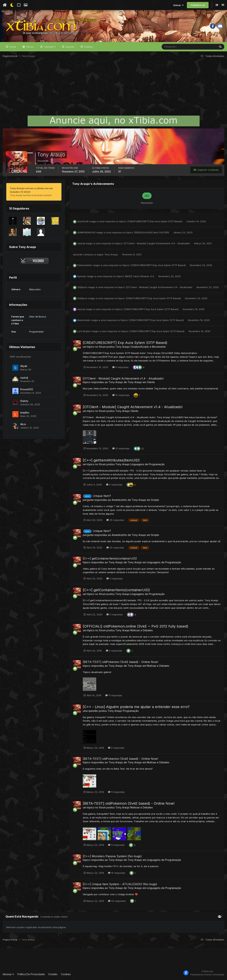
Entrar (179, 5)
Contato (53, 974)
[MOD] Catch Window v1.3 (140, 276)
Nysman (82, 276)
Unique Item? (102, 496)
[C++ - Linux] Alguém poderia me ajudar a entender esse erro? (136, 707)
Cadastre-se (198, 5)
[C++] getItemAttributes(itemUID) (111, 460)
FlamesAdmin (85, 265)
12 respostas (121, 395)
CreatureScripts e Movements (148, 347)
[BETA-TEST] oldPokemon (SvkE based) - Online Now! (120, 662)
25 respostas (115, 520)
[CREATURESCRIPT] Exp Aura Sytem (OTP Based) (155, 222)
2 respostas (114, 485)
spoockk (78, 255)
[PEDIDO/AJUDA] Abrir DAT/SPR (152, 233)
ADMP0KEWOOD (86, 233)
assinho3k (83, 222)
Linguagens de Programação (148, 464)
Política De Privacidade (31, 974)
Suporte (69, 47)
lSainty (24, 401)
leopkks (25, 413)
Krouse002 (27, 389)
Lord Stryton (84, 331)
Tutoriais (49, 47)
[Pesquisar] (173, 47)
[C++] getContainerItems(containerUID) (110, 559)
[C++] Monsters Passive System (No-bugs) (112, 856)
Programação (131, 711)
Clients (151, 382)
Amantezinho (119, 500)
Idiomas (8, 974)
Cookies (66, 974)
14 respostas (117, 873)
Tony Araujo (111, 255)
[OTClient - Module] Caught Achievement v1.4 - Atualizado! (157, 244)
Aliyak (24, 366)
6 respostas (120, 367)
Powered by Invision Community (207, 975)
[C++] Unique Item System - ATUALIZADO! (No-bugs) (120, 884)
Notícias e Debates (142, 630)
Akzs (23, 424)
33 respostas (117, 901)
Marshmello (84, 320)
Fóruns (30, 47)
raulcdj (24, 378)
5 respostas (115, 579)
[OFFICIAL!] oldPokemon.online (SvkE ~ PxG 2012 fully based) (136, 626)
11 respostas (114, 695)
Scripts (155, 500)
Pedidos (88, 47)
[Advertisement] (114, 88)
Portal (12, 47)
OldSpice (82, 287)
